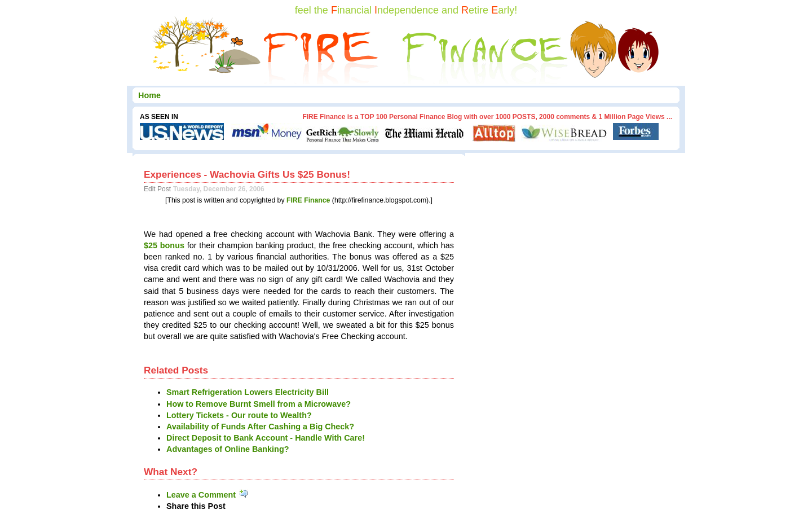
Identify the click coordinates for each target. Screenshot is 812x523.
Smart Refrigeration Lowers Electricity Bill (248, 392)
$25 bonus (164, 245)
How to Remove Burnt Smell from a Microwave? (259, 404)
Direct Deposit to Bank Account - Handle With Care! (266, 438)
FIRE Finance (308, 200)
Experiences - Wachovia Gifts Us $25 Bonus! (247, 174)
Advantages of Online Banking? (228, 449)
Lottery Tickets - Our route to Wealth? (239, 415)
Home (149, 95)
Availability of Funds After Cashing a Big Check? (260, 427)
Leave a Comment (208, 495)
